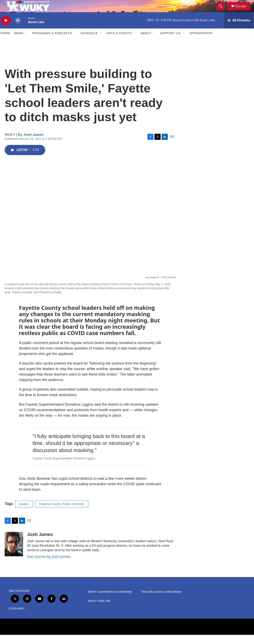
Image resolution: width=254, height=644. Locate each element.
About (146, 42)
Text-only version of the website (161, 601)
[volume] (18, 30)
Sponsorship (201, 42)
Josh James (33, 144)
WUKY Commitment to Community (110, 601)
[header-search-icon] (222, 11)
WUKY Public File (99, 610)
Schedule (89, 42)
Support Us (171, 42)
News (19, 42)
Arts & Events (119, 42)
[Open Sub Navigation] (27, 42)
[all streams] (239, 30)
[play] (6, 30)
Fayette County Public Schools (62, 513)
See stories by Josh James (49, 566)
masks (24, 513)
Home (5, 42)
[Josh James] (14, 553)
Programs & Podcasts (52, 42)
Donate (243, 11)
